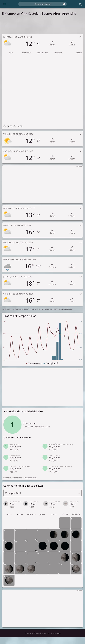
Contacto (28, 633)
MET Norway (14, 309)
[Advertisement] (42, 25)
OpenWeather (31, 478)
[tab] (42, 42)
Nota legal (57, 633)
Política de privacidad (42, 633)
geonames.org (66, 309)
